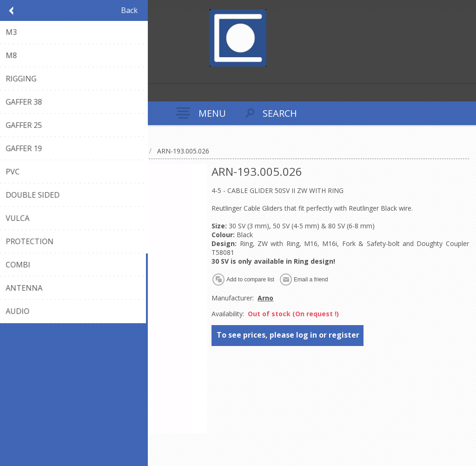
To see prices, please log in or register (288, 335)
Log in (27, 75)
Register (9, 75)
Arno (265, 298)
